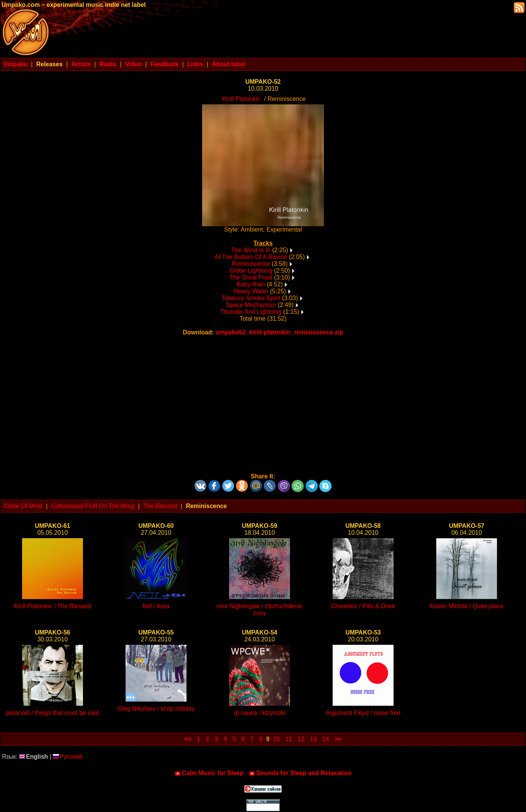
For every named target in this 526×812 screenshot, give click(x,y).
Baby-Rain (251, 284)
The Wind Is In (251, 250)
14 (326, 739)
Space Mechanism (251, 305)
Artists (81, 64)
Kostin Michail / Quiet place (467, 606)
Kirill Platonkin (241, 99)
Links (195, 64)
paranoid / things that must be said (53, 713)
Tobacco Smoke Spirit (251, 298)
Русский (68, 757)
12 (301, 739)
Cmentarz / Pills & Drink (363, 606)
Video (133, 64)
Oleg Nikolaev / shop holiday (156, 709)
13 (313, 739)
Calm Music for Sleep (209, 773)
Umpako (15, 64)
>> (338, 739)
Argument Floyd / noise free (363, 713)
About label (229, 64)
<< (188, 739)
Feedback (164, 64)
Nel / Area (156, 606)
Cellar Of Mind (23, 506)
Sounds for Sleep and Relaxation (300, 773)
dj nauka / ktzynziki (260, 713)
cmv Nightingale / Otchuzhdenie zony (260, 610)
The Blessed (160, 506)
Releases (49, 64)
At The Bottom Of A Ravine (251, 257)
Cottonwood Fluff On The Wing (93, 506)
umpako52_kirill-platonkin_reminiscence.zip (279, 332)
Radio (108, 64)
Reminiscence (251, 264)
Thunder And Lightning (251, 312)
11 (289, 739)
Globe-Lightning (251, 271)
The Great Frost (251, 277)
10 (277, 739)
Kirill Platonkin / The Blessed (53, 606)
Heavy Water (251, 291)
